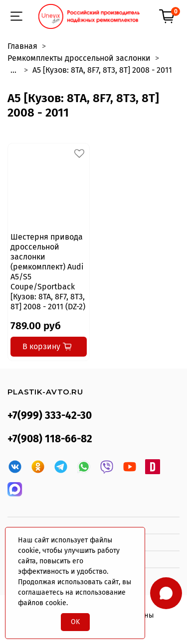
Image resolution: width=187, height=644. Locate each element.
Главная (22, 46)
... (13, 70)
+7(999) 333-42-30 (50, 416)
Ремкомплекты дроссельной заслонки (79, 58)
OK (75, 622)
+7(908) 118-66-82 (50, 439)
